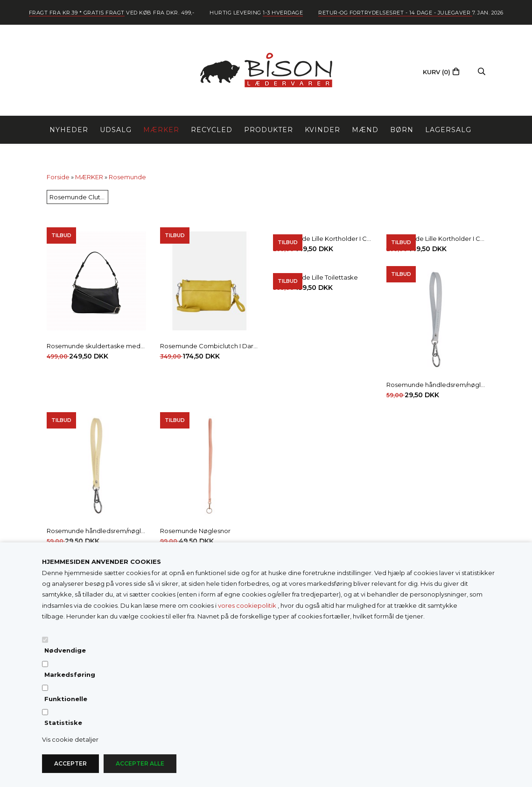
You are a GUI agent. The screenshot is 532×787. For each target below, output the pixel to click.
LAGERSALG (448, 130)
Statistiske (63, 723)
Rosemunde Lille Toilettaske (315, 277)
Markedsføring (70, 675)
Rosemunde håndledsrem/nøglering (436, 385)
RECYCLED (212, 130)
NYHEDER (69, 130)
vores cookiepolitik (247, 605)
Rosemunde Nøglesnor (195, 531)
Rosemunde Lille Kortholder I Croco (323, 239)
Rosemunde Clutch (77, 197)
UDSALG (116, 130)
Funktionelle (66, 699)
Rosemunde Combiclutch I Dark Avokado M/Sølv (210, 346)
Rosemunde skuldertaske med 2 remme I (96, 346)
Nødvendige (65, 650)
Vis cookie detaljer (70, 739)
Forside (58, 177)
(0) (437, 72)
